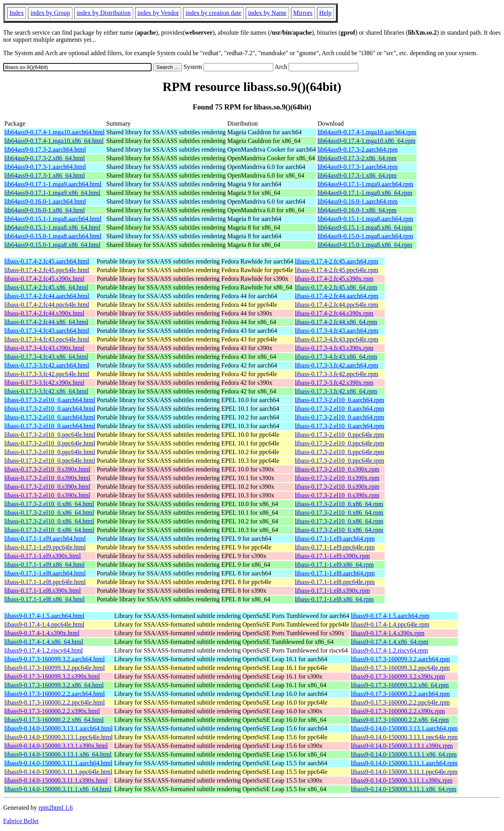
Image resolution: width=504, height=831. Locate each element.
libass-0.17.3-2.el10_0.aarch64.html (50, 400)
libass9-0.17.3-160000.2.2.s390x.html (52, 711)
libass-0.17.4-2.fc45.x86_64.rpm (336, 287)
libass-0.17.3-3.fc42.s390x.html (44, 383)
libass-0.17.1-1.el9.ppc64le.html (45, 547)
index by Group (50, 13)
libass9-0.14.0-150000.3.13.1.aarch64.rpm (404, 728)
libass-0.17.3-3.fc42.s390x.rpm (334, 383)
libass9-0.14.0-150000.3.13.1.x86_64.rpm (404, 754)
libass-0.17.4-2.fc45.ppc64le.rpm (337, 270)
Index (17, 13)
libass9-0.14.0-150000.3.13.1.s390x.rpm (402, 746)
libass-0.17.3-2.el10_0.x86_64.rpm (339, 504)
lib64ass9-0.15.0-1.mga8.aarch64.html (53, 236)
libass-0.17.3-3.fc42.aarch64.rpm (337, 365)
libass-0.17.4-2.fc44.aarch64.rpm (337, 296)
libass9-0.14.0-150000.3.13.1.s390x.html (56, 746)
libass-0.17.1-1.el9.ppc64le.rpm (335, 547)
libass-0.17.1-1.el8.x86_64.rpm (334, 599)
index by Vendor (158, 13)
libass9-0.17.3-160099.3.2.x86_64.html (54, 685)
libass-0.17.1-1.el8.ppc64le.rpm (335, 582)
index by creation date (213, 13)
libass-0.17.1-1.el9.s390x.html (43, 556)
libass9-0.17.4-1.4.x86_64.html (44, 642)
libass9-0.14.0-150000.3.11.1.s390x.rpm (402, 780)
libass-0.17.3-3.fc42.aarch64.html (47, 365)
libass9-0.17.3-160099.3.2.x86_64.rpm (400, 685)
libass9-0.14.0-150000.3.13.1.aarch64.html (58, 728)
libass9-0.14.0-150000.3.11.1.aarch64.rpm (404, 763)
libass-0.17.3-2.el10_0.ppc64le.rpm (340, 435)
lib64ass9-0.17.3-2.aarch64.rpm (358, 149)
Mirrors (303, 13)
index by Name (267, 13)
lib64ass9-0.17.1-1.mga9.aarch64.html (53, 184)
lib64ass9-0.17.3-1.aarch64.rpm (358, 167)
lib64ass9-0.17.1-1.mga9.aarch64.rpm (365, 184)
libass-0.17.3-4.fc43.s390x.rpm (334, 348)
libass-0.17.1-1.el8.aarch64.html (45, 573)
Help (325, 13)
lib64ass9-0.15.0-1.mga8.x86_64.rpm (365, 245)
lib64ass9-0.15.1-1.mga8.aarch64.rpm (365, 219)
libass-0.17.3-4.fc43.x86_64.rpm (336, 357)
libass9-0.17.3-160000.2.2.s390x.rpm (398, 711)
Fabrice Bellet (21, 821)
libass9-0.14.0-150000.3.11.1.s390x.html (56, 780)
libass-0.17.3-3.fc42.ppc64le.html (47, 374)
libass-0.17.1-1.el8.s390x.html (43, 591)
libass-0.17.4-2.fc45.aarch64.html (47, 261)
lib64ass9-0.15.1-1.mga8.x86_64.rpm (365, 227)
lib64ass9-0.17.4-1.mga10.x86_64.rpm (366, 141)
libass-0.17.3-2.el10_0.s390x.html (47, 469)
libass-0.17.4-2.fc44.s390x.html (44, 313)
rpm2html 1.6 (56, 808)
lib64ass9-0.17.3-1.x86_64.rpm (357, 175)
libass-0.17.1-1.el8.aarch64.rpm (335, 573)
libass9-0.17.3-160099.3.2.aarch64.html (55, 659)
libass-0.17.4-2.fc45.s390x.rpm (334, 279)
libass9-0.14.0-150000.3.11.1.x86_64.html (58, 789)
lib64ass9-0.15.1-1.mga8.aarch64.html (53, 219)
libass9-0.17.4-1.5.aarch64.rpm (390, 616)
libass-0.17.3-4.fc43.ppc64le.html (47, 339)
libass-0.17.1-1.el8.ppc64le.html (45, 582)
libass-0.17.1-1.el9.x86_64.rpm (334, 565)
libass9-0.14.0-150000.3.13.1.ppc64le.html (58, 737)
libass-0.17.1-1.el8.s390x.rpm (333, 591)
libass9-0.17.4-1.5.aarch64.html (44, 616)
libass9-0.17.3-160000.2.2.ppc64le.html (55, 702)
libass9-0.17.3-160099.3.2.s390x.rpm (398, 676)
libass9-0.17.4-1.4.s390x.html (42, 633)
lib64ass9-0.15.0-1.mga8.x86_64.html (52, 245)
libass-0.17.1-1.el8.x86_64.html (44, 599)
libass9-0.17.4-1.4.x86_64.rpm (390, 642)
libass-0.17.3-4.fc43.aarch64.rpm (337, 331)
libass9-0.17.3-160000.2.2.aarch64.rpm (400, 694)
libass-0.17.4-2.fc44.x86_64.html (46, 322)
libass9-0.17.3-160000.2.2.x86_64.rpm (400, 720)
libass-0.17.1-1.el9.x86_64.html (44, 565)
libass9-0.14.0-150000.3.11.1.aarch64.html (58, 763)
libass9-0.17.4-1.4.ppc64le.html (44, 624)
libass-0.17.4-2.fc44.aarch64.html (47, 296)
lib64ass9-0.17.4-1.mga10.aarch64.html (55, 132)
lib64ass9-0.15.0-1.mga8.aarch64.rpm (365, 236)
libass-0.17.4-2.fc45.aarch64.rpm (337, 261)
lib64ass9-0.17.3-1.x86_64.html (44, 175)
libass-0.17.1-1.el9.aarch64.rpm (335, 539)
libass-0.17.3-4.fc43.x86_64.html (46, 357)
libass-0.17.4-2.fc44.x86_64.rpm (336, 322)
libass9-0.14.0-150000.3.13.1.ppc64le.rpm (404, 737)
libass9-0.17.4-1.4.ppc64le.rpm (390, 624)
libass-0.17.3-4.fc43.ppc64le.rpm (337, 339)
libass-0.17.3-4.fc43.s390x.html (44, 348)
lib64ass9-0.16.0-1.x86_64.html (44, 210)
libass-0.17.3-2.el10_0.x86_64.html (49, 504)
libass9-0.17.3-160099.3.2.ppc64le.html (55, 668)
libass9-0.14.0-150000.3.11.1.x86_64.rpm (404, 789)
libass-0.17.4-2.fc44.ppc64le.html (47, 305)
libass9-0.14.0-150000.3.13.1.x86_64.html (58, 754)
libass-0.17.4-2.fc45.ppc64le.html (47, 270)
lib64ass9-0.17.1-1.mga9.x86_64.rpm (365, 193)
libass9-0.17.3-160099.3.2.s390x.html (52, 676)
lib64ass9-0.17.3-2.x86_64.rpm (357, 158)
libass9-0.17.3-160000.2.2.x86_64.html (54, 720)
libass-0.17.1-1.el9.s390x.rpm (333, 556)
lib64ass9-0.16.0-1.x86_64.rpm (357, 210)
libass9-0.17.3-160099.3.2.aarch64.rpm (400, 659)
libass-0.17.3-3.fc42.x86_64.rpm (336, 391)
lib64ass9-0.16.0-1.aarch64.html (45, 201)
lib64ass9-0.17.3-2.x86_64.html (44, 158)
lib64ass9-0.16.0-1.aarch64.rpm (358, 201)
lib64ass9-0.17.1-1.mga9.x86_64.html (52, 193)
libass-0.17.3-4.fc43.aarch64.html (47, 331)
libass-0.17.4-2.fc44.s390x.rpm (334, 313)
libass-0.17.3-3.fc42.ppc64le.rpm (337, 374)
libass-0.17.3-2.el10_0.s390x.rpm (337, 469)
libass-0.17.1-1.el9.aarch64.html (45, 539)
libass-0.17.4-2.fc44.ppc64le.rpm (337, 305)
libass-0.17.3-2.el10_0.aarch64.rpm (340, 400)
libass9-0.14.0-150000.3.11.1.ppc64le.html (58, 772)
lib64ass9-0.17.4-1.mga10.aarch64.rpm (367, 132)
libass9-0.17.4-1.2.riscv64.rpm (389, 650)
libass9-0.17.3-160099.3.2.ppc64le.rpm (400, 668)
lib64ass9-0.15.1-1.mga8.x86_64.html (52, 227)
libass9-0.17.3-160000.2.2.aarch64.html (55, 694)
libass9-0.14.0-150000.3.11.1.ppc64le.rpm (404, 772)
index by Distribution (104, 13)
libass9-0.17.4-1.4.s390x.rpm (388, 633)
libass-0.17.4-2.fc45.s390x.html (44, 279)
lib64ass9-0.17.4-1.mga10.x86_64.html (54, 141)
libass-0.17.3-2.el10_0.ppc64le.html (50, 435)
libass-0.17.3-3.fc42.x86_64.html (46, 391)
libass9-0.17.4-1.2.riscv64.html (44, 650)
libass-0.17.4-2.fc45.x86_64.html (46, 287)
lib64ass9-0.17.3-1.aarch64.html (45, 167)
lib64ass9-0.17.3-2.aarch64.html (45, 149)
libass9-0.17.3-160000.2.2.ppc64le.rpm (400, 702)
